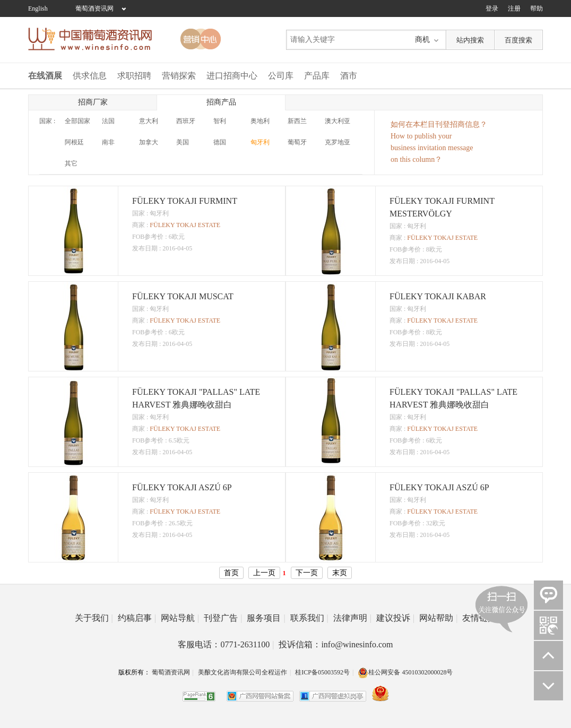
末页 (340, 573)
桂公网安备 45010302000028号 (405, 672)
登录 (492, 8)
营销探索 (179, 76)
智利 (220, 121)
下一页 (307, 573)
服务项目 (266, 618)
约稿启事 (137, 618)
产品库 (317, 76)
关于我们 (94, 618)
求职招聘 (134, 76)
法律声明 (352, 618)
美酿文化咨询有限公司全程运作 (243, 672)
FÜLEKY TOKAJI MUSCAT (183, 296)
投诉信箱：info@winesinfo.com (336, 644)
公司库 (281, 76)
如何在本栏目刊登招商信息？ (439, 124)
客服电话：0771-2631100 (226, 644)
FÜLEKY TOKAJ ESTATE (185, 225)
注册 (514, 8)
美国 (183, 142)
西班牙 (186, 121)
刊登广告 (223, 618)
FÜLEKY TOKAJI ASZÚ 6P (182, 487)
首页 (231, 573)
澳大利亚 (338, 121)
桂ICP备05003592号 (322, 672)
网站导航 (180, 618)
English (38, 8)
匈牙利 (260, 142)
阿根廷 (74, 142)
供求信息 (90, 76)
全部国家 (77, 121)
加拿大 (149, 142)
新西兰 (297, 121)
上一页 (264, 573)
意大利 (149, 121)
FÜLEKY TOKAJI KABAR (438, 296)
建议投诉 (395, 618)
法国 (108, 121)
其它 (71, 163)
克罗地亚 (338, 142)
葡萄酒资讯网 (94, 8)
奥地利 (260, 121)
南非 (108, 142)
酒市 (349, 76)
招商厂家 (93, 102)
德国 (220, 142)
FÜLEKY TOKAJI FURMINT (185, 201)
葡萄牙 (297, 142)
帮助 (537, 8)
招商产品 (221, 102)
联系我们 (309, 618)
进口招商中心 (232, 76)
